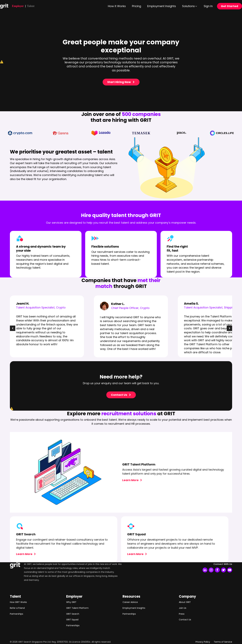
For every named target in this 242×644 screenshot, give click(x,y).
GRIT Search (73, 614)
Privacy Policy (203, 642)
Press (182, 614)
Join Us (183, 608)
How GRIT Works (18, 602)
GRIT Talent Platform (77, 608)
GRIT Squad (72, 620)
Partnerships (17, 614)
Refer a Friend (17, 608)
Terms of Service (223, 642)
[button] (190, 6)
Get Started (229, 6)
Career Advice (130, 602)
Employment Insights (134, 608)
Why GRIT (71, 602)
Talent (31, 6)
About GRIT (185, 602)
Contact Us (185, 620)
